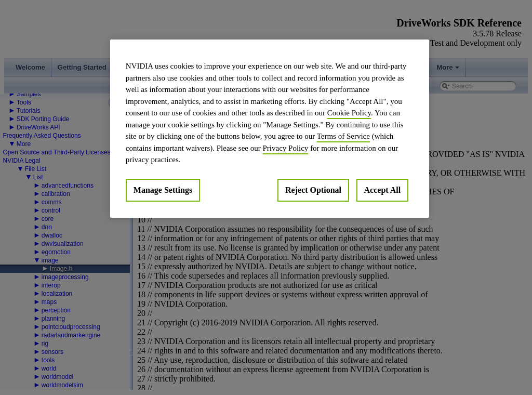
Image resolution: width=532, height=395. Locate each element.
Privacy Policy (285, 148)
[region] (270, 129)
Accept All (383, 190)
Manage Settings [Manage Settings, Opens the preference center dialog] (163, 190)
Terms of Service (343, 136)
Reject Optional (313, 190)
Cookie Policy (349, 113)
